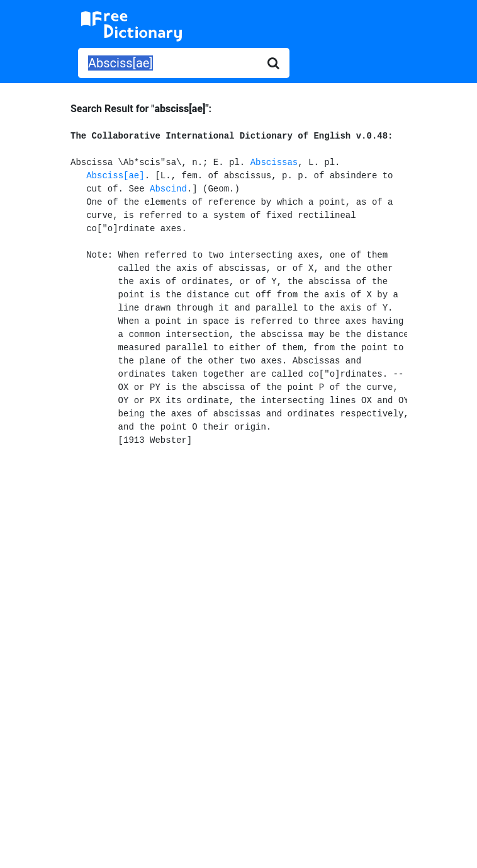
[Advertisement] (239, 561)
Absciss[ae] (115, 176)
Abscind (168, 189)
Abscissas (274, 163)
